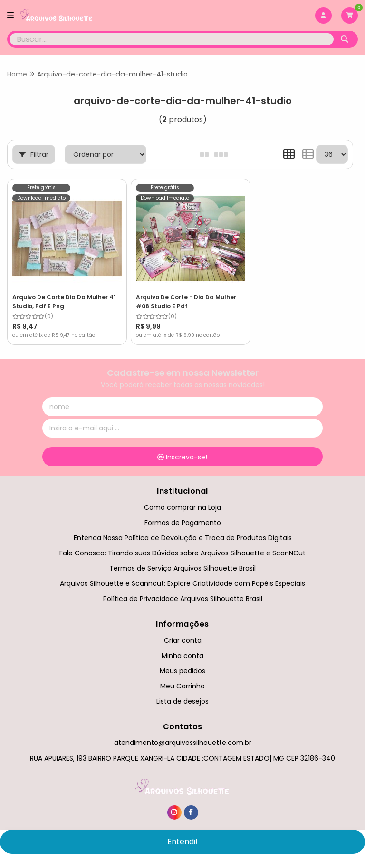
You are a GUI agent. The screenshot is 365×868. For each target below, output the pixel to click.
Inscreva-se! (182, 450)
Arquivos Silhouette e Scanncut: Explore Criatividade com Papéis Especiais (182, 577)
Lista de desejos (182, 695)
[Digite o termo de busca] (172, 39)
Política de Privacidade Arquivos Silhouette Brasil (183, 592)
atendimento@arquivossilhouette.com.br (183, 736)
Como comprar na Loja (182, 501)
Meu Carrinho (182, 679)
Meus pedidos (182, 664)
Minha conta (182, 649)
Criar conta (183, 634)
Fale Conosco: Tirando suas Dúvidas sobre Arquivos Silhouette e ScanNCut (182, 546)
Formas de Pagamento (183, 516)
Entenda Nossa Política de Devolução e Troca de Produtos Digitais (183, 531)
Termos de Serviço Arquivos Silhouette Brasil (182, 562)
